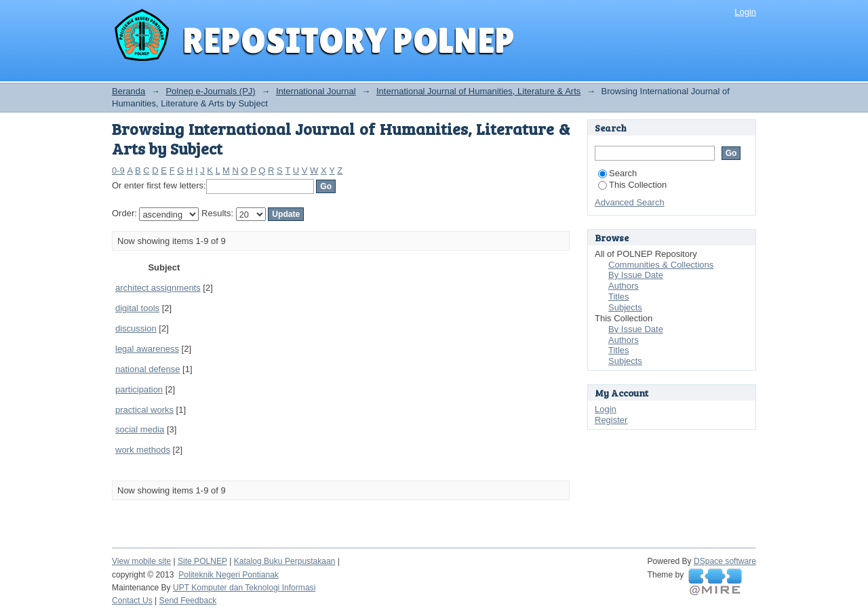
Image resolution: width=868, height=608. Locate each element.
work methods (143, 450)
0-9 (118, 170)
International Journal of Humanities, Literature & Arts (478, 91)
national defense (147, 369)
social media (140, 429)
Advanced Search (630, 202)
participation (139, 389)
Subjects (625, 307)
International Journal (316, 91)
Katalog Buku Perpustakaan (285, 561)
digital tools (137, 308)
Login (745, 12)
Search (617, 173)
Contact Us (132, 601)
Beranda (129, 91)
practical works (144, 410)
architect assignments (158, 288)
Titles (619, 297)
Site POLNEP (202, 561)
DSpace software (725, 561)
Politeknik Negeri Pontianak (229, 575)
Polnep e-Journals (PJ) (210, 91)
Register (611, 420)
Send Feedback (188, 601)
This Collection (632, 185)
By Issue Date (636, 275)
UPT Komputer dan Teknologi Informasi (244, 588)
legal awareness (147, 349)
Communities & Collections (661, 265)
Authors (624, 286)
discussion (136, 328)
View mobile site (141, 561)
